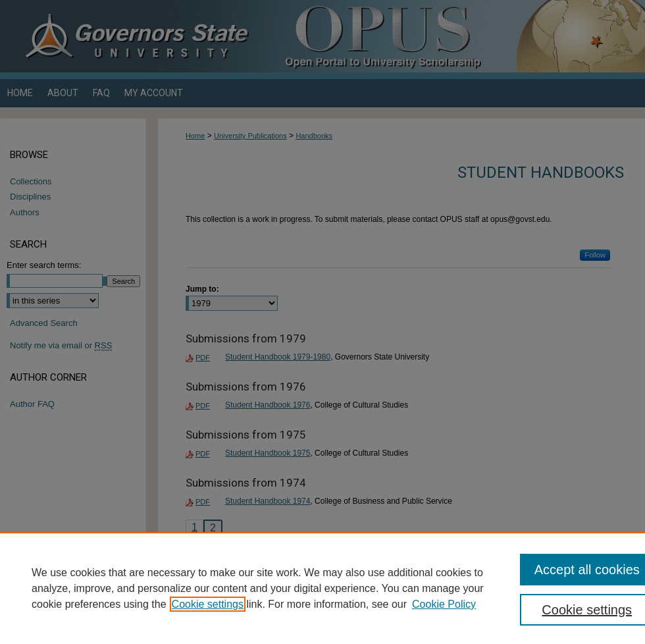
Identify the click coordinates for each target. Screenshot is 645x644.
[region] (322, 588)
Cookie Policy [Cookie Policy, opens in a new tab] (444, 604)
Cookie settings (208, 604)
